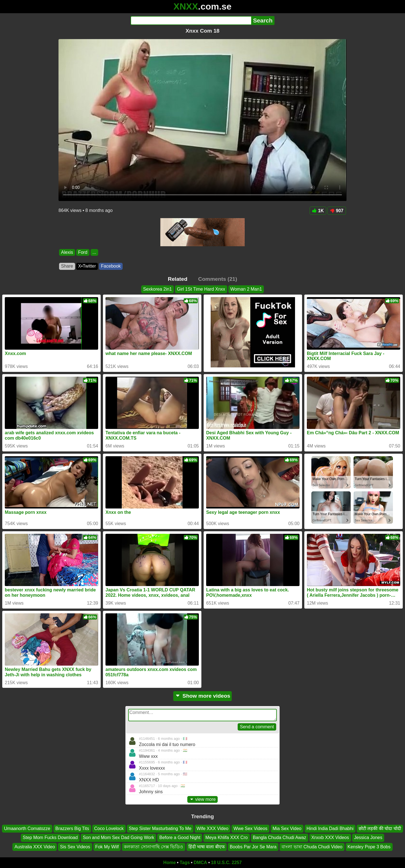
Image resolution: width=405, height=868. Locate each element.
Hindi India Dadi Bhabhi (330, 829)
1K (318, 211)
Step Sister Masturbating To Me (160, 829)
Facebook (111, 266)
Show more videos (203, 696)
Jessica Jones (368, 838)
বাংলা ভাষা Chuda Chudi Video (312, 847)
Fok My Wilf (107, 847)
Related (178, 279)
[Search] (191, 21)
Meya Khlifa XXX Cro (226, 838)
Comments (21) (218, 279)
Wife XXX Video (213, 829)
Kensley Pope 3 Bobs (369, 847)
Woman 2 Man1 (246, 289)
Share (67, 266)
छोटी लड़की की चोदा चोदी (380, 829)
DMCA (200, 863)
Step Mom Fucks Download (50, 838)
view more (202, 799)
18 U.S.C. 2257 (226, 863)
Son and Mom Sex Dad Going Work (118, 838)
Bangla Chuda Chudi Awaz (280, 838)
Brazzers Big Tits (72, 829)
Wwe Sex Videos (250, 829)
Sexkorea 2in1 (157, 289)
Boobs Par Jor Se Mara (253, 847)
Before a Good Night (180, 838)
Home (170, 863)
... (94, 252)
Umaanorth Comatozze (27, 829)
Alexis (67, 252)
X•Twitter (87, 266)
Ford (83, 252)
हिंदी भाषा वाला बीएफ (207, 847)
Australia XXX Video (35, 847)
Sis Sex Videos (75, 847)
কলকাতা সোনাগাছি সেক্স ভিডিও (153, 847)
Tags (185, 863)
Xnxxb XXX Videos (330, 838)
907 (337, 211)
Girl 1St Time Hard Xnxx (201, 289)
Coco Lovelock (109, 829)
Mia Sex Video (287, 829)
